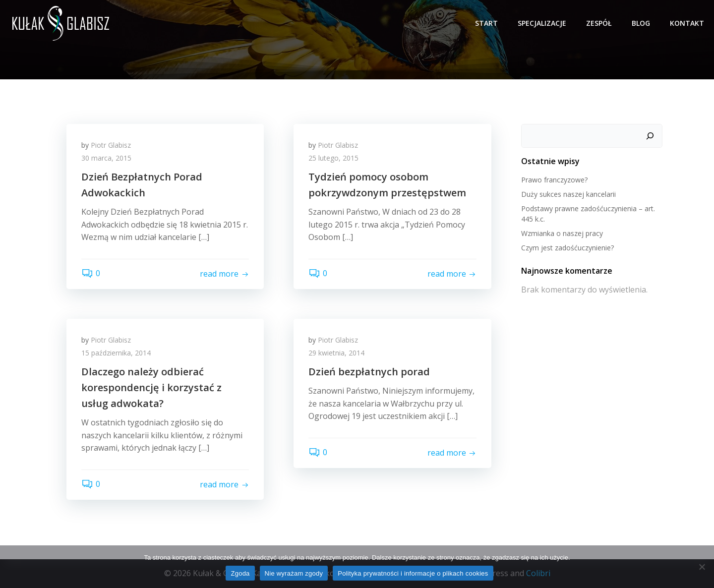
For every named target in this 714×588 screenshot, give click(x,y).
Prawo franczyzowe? (554, 180)
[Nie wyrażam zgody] (702, 567)
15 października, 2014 (116, 353)
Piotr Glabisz (111, 145)
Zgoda (240, 573)
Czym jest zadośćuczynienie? (567, 248)
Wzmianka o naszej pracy (562, 233)
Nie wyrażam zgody (294, 573)
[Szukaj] (650, 136)
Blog (641, 23)
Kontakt (687, 23)
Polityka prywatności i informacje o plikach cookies (413, 573)
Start (486, 23)
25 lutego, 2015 (333, 158)
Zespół (599, 23)
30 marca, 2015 (106, 158)
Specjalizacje (542, 23)
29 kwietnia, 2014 (336, 353)
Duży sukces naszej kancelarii (568, 194)
